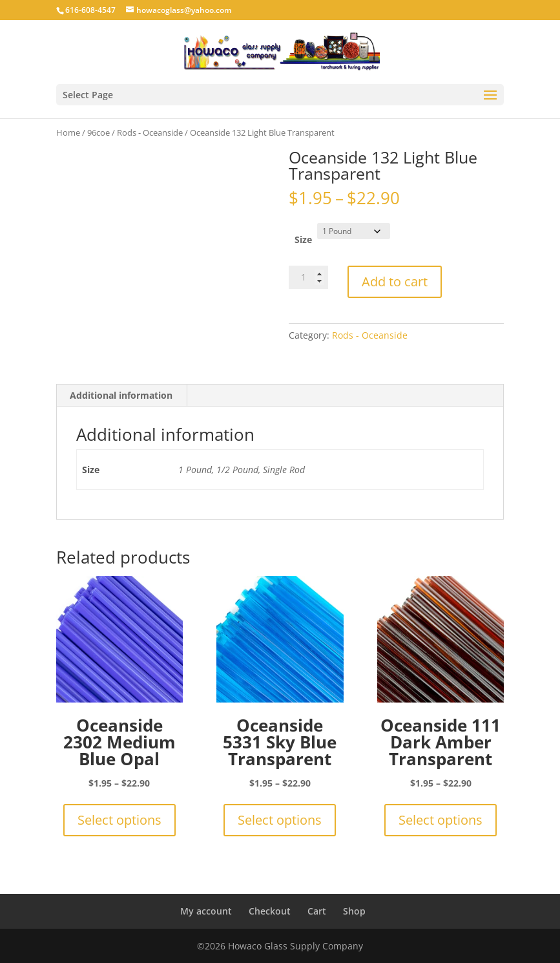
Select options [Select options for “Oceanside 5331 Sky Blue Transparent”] (280, 820)
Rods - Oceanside (150, 132)
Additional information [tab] (121, 395)
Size (303, 239)
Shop (354, 911)
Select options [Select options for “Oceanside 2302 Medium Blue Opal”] (119, 820)
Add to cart (395, 281)
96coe (99, 132)
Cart (317, 911)
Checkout (270, 911)
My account (206, 911)
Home (68, 132)
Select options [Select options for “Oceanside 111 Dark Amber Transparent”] (441, 820)
